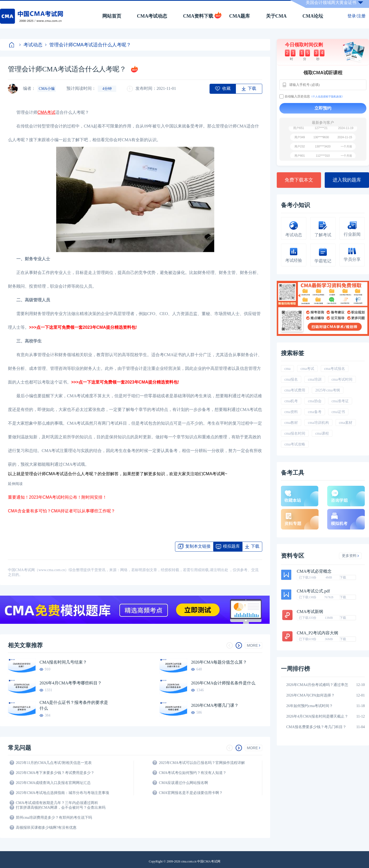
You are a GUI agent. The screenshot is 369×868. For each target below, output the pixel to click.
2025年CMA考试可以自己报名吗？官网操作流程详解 (202, 763)
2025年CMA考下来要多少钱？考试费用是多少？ (55, 773)
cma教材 (291, 423)
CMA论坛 (313, 16)
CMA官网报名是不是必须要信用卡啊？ (191, 793)
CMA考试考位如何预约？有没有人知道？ (193, 773)
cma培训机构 (318, 423)
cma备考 (315, 412)
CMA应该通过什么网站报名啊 (183, 783)
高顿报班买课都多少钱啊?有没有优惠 (46, 828)
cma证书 (338, 412)
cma (287, 369)
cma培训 (315, 379)
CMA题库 (240, 16)
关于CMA (276, 16)
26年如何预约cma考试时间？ (310, 706)
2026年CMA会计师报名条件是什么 (223, 683)
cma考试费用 (295, 390)
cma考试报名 (335, 369)
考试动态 (31, 45)
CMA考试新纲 (310, 612)
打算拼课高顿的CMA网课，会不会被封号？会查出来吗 (61, 808)
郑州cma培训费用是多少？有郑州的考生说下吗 (54, 818)
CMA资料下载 (198, 16)
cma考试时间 (342, 379)
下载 (343, 577)
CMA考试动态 (152, 16)
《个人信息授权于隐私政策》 (327, 97)
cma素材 (346, 423)
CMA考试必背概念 (314, 571)
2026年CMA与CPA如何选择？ (310, 695)
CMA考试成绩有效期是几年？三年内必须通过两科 (57, 803)
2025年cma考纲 (327, 390)
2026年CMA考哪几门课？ (215, 705)
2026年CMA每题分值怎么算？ (219, 662)
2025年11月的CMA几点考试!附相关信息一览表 (54, 763)
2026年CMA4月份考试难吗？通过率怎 (317, 685)
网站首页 (112, 16)
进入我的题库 (347, 180)
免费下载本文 (299, 180)
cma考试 (307, 369)
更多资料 (350, 556)
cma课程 (322, 433)
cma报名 (291, 379)
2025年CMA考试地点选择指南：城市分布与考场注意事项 (62, 793)
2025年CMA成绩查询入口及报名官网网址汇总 (53, 783)
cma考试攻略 (295, 444)
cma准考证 (340, 401)
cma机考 (291, 401)
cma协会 (315, 401)
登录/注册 (356, 16)
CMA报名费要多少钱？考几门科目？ (316, 727)
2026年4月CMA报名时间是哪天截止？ (317, 716)
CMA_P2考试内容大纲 (317, 633)
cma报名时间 (295, 433)
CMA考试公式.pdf (313, 591)
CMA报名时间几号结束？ (63, 662)
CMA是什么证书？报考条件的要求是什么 (74, 705)
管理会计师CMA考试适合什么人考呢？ (88, 45)
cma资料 (291, 412)
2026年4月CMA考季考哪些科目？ (71, 683)
